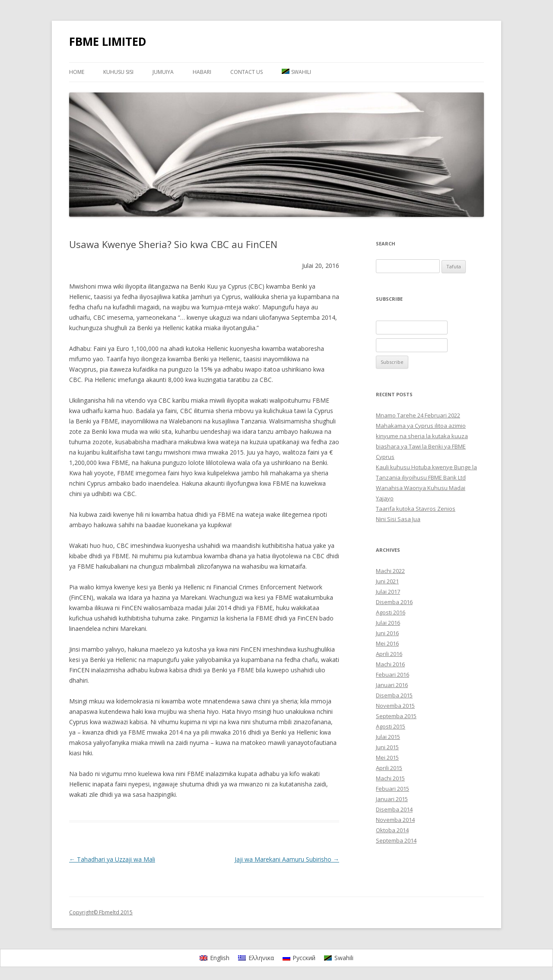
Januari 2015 (392, 799)
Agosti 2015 (391, 726)
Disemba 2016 (394, 602)
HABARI (202, 72)
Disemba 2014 (394, 809)
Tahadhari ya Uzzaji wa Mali (112, 859)
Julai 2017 (388, 592)
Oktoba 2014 (392, 830)
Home (77, 72)
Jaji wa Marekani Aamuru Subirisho (287, 859)
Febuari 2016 (393, 675)
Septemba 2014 (396, 840)
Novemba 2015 (395, 706)
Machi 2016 (390, 664)
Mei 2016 (387, 643)
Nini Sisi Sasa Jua (398, 519)
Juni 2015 (387, 747)
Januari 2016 (392, 685)
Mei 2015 (387, 757)
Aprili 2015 (389, 768)
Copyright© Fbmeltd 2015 (101, 912)
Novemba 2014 (395, 820)
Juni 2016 (387, 633)
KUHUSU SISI (118, 72)
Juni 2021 (387, 581)
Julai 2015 (388, 737)
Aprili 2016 (389, 654)
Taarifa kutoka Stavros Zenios (416, 509)
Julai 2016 (388, 623)
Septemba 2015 (396, 716)
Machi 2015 (390, 778)
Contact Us (246, 72)
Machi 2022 (390, 571)
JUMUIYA (163, 72)
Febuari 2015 (393, 789)
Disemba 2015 (394, 695)
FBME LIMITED (108, 41)
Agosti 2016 (391, 612)
